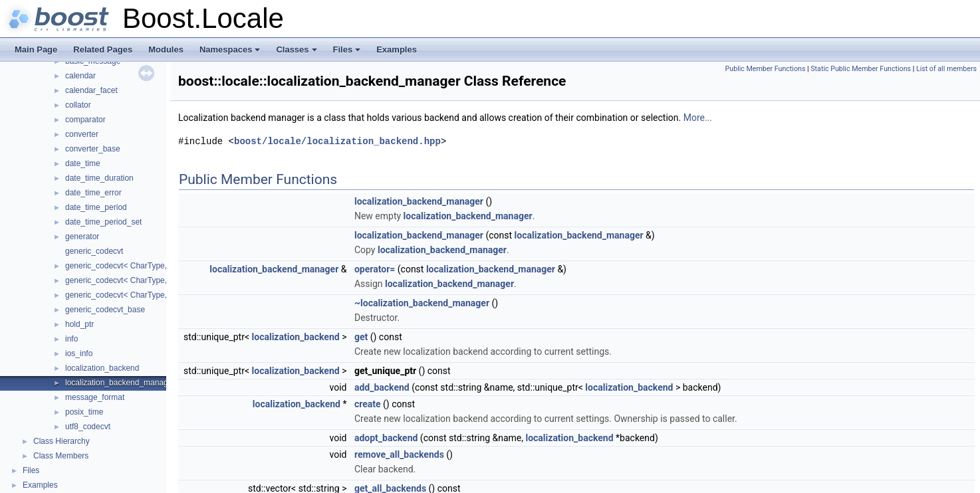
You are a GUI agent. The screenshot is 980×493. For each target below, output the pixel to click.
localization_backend (102, 368)
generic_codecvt (94, 251)
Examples (397, 49)
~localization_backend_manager (422, 303)
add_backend (382, 387)
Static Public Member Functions (861, 69)
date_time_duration (99, 178)
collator (78, 105)
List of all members (946, 69)
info (71, 339)
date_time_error (93, 193)
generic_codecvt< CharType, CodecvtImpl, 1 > (147, 266)
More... (698, 118)
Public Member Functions (766, 69)
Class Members (61, 456)
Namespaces (231, 53)
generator (82, 237)
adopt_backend (386, 438)
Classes (297, 53)
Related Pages (103, 49)
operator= (375, 269)
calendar (80, 76)
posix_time (84, 412)
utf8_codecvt (88, 427)
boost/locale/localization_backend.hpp (337, 141)
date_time (83, 163)
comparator (85, 120)
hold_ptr (79, 324)
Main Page (36, 49)
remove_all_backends (399, 454)
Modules (166, 49)
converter (82, 134)
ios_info (79, 353)
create (368, 404)
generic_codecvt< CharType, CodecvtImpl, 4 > (147, 295)
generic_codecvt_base (105, 310)
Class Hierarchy (61, 441)
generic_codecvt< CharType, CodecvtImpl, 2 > (147, 280)
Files (348, 53)
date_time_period (96, 207)
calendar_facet (91, 90)
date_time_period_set (103, 222)
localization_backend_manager (120, 383)
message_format (95, 397)
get (361, 337)
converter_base (93, 149)
